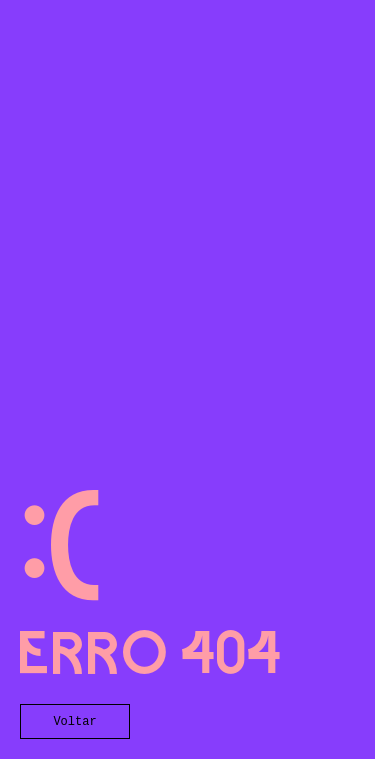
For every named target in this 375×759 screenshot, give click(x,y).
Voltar (74, 721)
